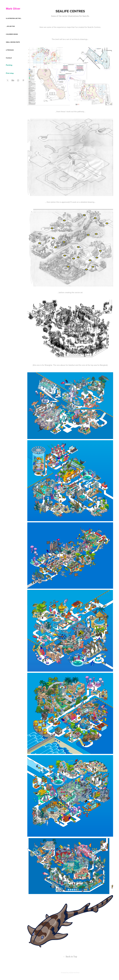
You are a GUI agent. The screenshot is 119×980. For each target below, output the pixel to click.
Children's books (12, 34)
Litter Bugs (10, 50)
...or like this (10, 26)
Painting (9, 65)
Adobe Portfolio (74, 973)
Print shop (10, 73)
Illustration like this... (14, 18)
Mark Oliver (13, 9)
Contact (9, 58)
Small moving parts (13, 42)
